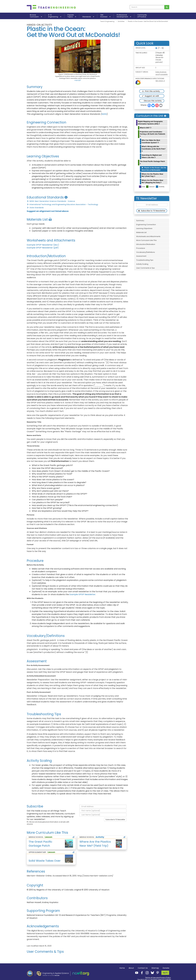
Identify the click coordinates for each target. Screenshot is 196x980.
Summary (140, 221)
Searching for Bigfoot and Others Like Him (152, 156)
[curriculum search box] (147, 7)
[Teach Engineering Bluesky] (152, 973)
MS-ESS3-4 (160, 81)
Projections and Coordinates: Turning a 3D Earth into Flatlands (152, 134)
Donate (166, 968)
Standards (88, 17)
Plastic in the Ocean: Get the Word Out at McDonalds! (154, 169)
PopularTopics (72, 16)
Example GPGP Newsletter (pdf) (43, 248)
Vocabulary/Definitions (146, 252)
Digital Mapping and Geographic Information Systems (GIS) (150, 123)
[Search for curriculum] (167, 7)
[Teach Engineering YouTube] (136, 973)
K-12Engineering (55, 16)
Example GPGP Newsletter (82, 594)
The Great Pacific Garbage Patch (152, 162)
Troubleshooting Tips (145, 260)
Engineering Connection (146, 225)
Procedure (141, 248)
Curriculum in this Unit (151, 116)
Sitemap (155, 968)
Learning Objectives (144, 228)
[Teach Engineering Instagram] (146, 973)
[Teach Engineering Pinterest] (157, 973)
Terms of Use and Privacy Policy (158, 978)
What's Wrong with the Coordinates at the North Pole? (154, 149)
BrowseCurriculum (36, 16)
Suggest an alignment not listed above (48, 211)
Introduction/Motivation (146, 244)
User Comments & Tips (145, 268)
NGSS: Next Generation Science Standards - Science (51, 201)
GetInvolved (105, 16)
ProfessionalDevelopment (124, 16)
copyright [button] (78, 80)
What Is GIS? (146, 128)
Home (122, 968)
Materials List (141, 232)
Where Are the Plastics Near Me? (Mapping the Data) (152, 181)
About (131, 968)
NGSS (104, 114)
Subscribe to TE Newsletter (115, 820)
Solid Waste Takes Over (45, 861)
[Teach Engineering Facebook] (141, 973)
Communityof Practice (142, 16)
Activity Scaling (142, 264)
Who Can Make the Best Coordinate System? (151, 141)
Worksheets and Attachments (148, 236)
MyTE (165, 973)
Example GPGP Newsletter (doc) (43, 245)
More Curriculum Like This (146, 240)
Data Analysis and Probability (162, 73)
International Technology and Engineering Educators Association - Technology (62, 204)
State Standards (35, 208)
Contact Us (143, 968)
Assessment (141, 256)
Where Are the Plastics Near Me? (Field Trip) (152, 175)
